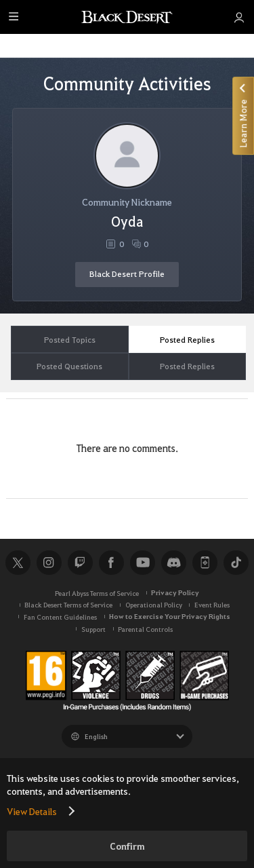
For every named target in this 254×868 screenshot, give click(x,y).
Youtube (142, 563)
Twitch (80, 563)
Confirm (127, 846)
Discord (173, 563)
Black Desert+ (205, 563)
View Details (32, 811)
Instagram (49, 563)
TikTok (236, 563)
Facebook (111, 563)
